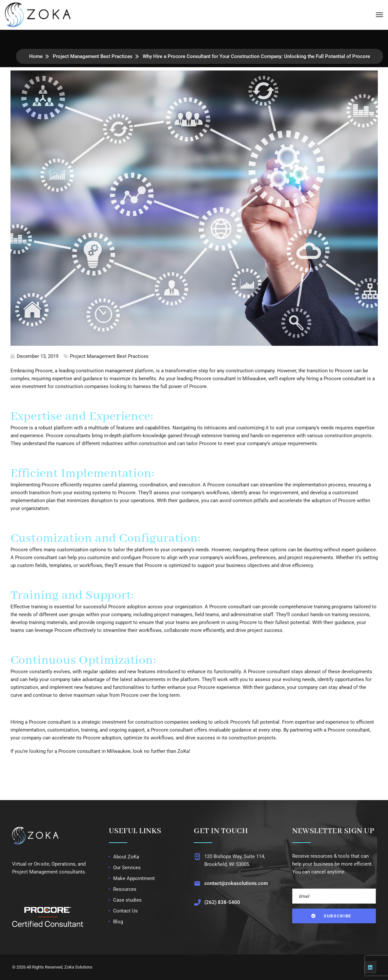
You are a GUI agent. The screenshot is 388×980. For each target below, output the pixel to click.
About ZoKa (126, 857)
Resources (125, 889)
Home (36, 56)
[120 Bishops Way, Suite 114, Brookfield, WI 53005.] (197, 857)
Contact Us (125, 911)
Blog (118, 922)
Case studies (127, 900)
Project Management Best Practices (93, 56)
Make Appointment (134, 878)
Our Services (127, 868)
